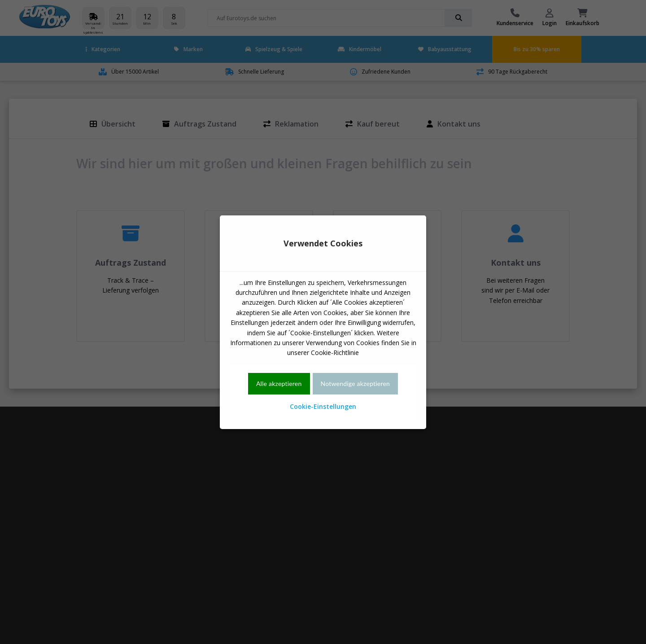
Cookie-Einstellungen (323, 406)
